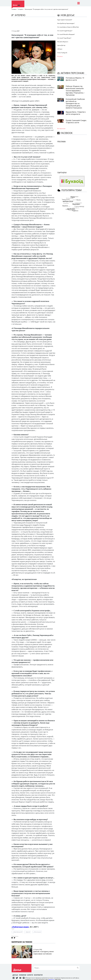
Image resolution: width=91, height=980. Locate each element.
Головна (14, 9)
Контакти (38, 975)
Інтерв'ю (21, 9)
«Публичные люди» (20, 927)
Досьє (15, 975)
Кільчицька (38, 932)
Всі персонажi (61, 129)
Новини (23, 975)
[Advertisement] (47, 23)
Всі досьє (60, 56)
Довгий (28, 932)
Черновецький (18, 932)
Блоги (30, 975)
